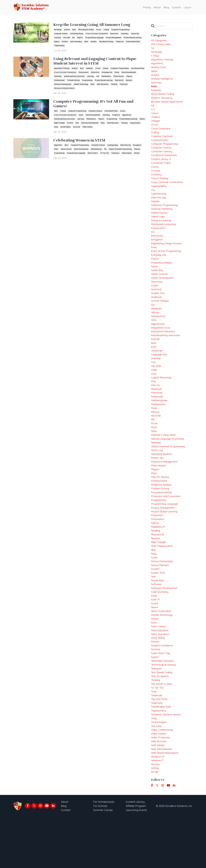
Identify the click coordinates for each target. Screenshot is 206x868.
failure (155, 274)
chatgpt (156, 127)
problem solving (73, 81)
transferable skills (133, 42)
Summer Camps (103, 861)
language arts (160, 376)
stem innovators (161, 675)
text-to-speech (160, 720)
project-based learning (133, 38)
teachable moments (163, 704)
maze (154, 434)
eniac (56, 151)
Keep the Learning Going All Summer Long (97, 25)
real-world (119, 81)
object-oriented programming (120, 151)
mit (73, 38)
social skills (158, 618)
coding (106, 30)
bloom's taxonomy (162, 102)
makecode (157, 421)
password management (165, 491)
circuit (99, 30)
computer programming (120, 30)
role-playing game (162, 581)
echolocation (84, 73)
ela (153, 245)
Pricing (146, 7)
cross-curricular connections (97, 34)
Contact (176, 7)
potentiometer (59, 81)
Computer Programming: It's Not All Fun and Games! (99, 105)
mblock (155, 438)
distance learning (162, 233)
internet (156, 360)
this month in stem (162, 728)
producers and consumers (167, 528)
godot (155, 303)
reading (156, 565)
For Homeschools (104, 853)
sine (77, 125)
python (57, 42)
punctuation (158, 552)
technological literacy (164, 708)
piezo (154, 503)
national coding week (164, 462)
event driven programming (167, 266)
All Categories (159, 41)
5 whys (155, 57)
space (155, 647)
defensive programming (165, 217)
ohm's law (158, 479)
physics (80, 38)
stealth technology (81, 85)
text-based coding (106, 42)
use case (77, 129)
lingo (154, 393)
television (157, 712)
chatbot (156, 122)
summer (94, 42)
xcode (155, 823)
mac (154, 405)
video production (161, 786)
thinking (114, 85)
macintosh (157, 417)
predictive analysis (162, 515)
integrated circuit (161, 348)
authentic (90, 69)
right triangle (59, 125)
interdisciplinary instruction (74, 77)
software (156, 622)
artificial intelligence (163, 82)
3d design (58, 30)
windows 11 (158, 810)
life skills (156, 389)
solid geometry (76, 42)
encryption (137, 147)
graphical (116, 117)
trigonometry (59, 46)
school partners (160, 601)
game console (66, 151)
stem (86, 42)
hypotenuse (127, 117)
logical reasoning (162, 401)
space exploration (162, 651)
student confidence (163, 688)
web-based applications (166, 802)
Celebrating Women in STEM (83, 142)
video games (87, 129)
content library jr (162, 168)
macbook (157, 413)
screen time (158, 610)
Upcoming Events (136, 861)
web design (158, 794)
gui (153, 323)
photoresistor (119, 77)
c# (153, 110)
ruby (154, 589)
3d (153, 49)
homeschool (159, 335)
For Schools (100, 857)
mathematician (96, 151)
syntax (155, 700)
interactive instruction (164, 352)
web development (162, 798)
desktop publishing (162, 221)
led (98, 77)
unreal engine (66, 129)
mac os (156, 409)
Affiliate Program (136, 857)
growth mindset (160, 319)
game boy (157, 286)
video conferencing (163, 778)
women (137, 155)
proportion (157, 548)
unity (56, 129)
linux (154, 397)
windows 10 (158, 806)
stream (155, 683)
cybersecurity (159, 204)
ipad (154, 364)
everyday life (107, 73)
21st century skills (161, 45)
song (154, 634)
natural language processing (169, 466)
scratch (65, 42)
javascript (135, 34)
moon (154, 450)
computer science (61, 34)
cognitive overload (162, 143)
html (154, 339)
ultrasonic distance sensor (64, 89)
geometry (125, 34)
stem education (103, 85)
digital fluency (160, 225)
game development (129, 73)
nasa (154, 458)
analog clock (159, 69)
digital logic (158, 229)
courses (156, 180)
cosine (123, 113)
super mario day (161, 696)
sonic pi (156, 638)
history (155, 331)
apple (155, 73)
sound (155, 642)
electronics (114, 34)
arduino (67, 30)
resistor (129, 81)
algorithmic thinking (62, 69)
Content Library (135, 853)
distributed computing (164, 237)
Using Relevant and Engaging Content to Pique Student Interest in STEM (94, 62)
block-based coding (86, 30)
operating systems (162, 483)
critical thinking (160, 188)
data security (125, 147)
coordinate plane (77, 34)
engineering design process (167, 258)
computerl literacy (163, 159)
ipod (154, 368)
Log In (187, 7)
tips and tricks (160, 745)
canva (155, 118)
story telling (158, 679)
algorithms (58, 147)
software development (63, 85)
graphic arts (158, 311)
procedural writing (162, 524)
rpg (154, 585)
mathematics (106, 77)
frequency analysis (163, 278)
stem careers (93, 155)
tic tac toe (105, 155)
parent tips (158, 487)
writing (155, 818)
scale (154, 593)
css (153, 200)
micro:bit (67, 38)
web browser (159, 790)
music (154, 454)
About (157, 7)
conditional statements (165, 163)
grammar (157, 307)
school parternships (163, 597)
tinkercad (120, 42)
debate (155, 212)
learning (57, 38)
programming (87, 81)
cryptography (113, 147)
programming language (94, 38)
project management (114, 38)
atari (74, 30)
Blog (166, 7)
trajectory (115, 155)
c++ (153, 114)
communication (161, 147)
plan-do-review (161, 507)
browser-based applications (168, 106)
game (117, 73)
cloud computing (161, 135)
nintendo (157, 471)
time (154, 737)
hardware (157, 327)
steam (155, 659)
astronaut (157, 86)
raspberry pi (159, 561)
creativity (157, 184)
